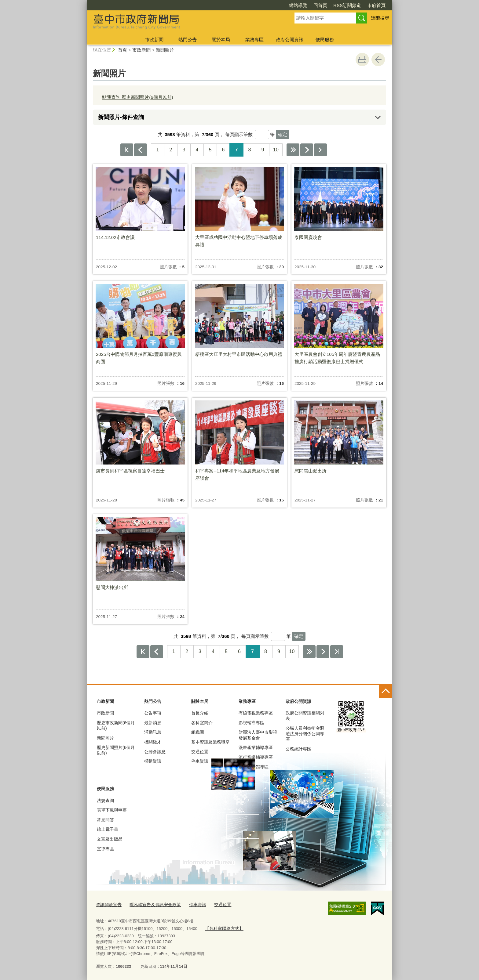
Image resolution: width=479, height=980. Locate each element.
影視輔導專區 (251, 723)
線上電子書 (108, 829)
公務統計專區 (298, 749)
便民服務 (325, 40)
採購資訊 (153, 761)
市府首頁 (376, 5)
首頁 (122, 50)
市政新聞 (154, 40)
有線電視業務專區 (256, 713)
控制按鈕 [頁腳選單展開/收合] (386, 692)
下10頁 (293, 150)
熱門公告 (188, 40)
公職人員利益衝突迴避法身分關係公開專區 (305, 734)
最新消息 (153, 723)
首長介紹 (200, 713)
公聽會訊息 (155, 752)
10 (276, 150)
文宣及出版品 (110, 839)
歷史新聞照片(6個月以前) (116, 750)
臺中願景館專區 (254, 767)
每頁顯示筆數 (239, 134)
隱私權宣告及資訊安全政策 (152, 904)
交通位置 (200, 752)
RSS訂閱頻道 (347, 5)
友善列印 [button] (362, 60)
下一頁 (307, 150)
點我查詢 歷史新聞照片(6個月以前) (138, 97)
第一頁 (127, 150)
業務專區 (254, 40)
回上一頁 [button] (378, 60)
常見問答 (105, 820)
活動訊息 (153, 732)
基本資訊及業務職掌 (210, 742)
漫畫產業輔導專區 (256, 747)
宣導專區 (105, 849)
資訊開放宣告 (108, 904)
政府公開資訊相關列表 (305, 716)
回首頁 (320, 5)
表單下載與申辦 (112, 810)
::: (84, 3)
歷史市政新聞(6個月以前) (116, 725)
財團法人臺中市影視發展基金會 (258, 735)
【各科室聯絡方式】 (223, 927)
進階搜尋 (380, 18)
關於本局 (221, 40)
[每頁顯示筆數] (262, 135)
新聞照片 (165, 50)
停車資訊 (200, 761)
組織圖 (198, 732)
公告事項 (153, 713)
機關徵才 (153, 742)
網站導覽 (298, 5)
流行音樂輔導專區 (256, 757)
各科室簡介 (202, 723)
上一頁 (141, 150)
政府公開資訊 (290, 40)
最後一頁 (320, 150)
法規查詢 (105, 801)
